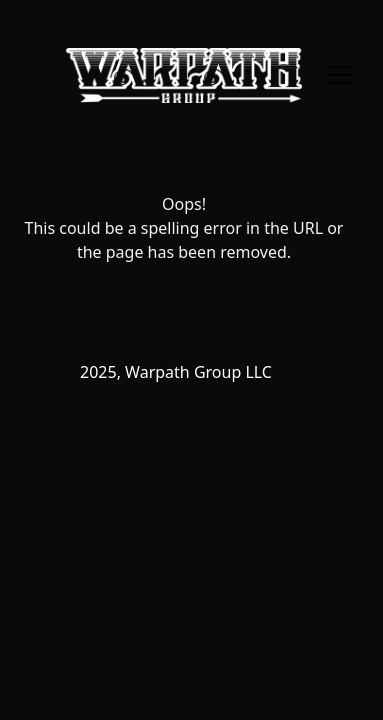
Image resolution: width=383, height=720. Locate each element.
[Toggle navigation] (340, 75)
